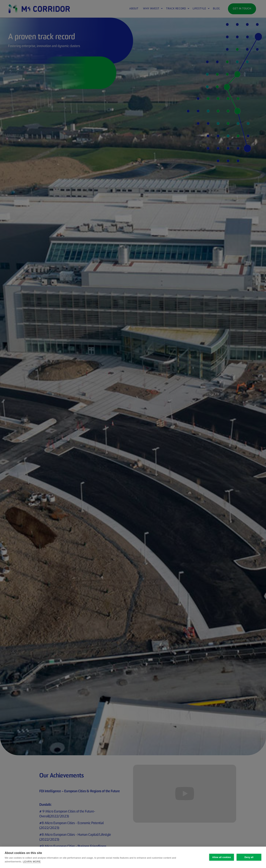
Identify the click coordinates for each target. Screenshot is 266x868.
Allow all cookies (222, 857)
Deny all (249, 857)
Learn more (32, 862)
